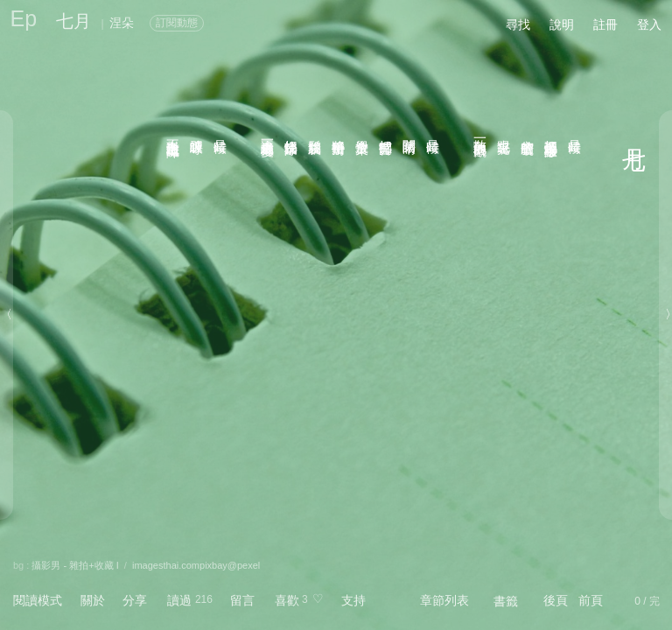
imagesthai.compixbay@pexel (196, 565)
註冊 (605, 24)
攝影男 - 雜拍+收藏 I (75, 565)
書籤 (506, 601)
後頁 (556, 600)
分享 (135, 600)
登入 (649, 24)
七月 (73, 21)
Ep (24, 18)
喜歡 (287, 600)
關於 (93, 600)
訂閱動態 (177, 23)
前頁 (591, 600)
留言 (242, 600)
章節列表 (444, 600)
